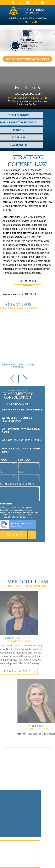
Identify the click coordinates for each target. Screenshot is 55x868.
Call (20, 3)
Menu (42, 3)
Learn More (27, 281)
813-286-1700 (28, 22)
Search (35, 3)
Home (13, 3)
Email (28, 3)
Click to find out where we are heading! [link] (27, 59)
